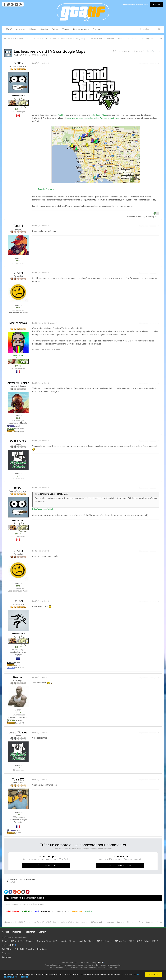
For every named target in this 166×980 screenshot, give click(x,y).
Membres (111, 39)
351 (18, 815)
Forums (96, 29)
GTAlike (18, 273)
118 (18, 712)
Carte (141, 39)
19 (18, 308)
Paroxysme (131, 217)
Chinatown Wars (44, 941)
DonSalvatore (18, 441)
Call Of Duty (7, 949)
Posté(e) (41, 63)
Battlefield (19, 949)
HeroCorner (42, 949)
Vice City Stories (68, 941)
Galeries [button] (44, 29)
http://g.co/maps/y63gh (43, 509)
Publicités (17, 932)
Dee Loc (18, 677)
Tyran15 (18, 226)
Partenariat (30, 932)
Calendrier (121, 39)
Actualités (21, 29)
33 (18, 261)
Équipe (159, 39)
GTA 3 (131, 941)
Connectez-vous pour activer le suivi (129, 51)
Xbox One (31, 949)
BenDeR (21, 55)
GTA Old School (143, 941)
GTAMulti (30, 941)
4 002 (18, 366)
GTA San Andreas (104, 941)
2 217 (18, 647)
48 (18, 418)
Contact (42, 932)
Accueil (5, 932)
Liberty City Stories (86, 941)
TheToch (18, 601)
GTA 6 (13, 941)
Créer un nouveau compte (46, 865)
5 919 (18, 109)
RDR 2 (155, 941)
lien (88, 341)
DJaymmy (142, 217)
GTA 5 (44, 55)
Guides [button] (55, 29)
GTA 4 (56, 941)
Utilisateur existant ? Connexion (134, 5)
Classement (132, 39)
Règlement (150, 39)
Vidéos (66, 29)
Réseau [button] (33, 29)
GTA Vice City (120, 941)
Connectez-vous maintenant (120, 865)
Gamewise (7, 957)
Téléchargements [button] (81, 29)
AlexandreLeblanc (18, 383)
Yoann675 (18, 780)
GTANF (9, 29)
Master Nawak (18, 323)
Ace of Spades (18, 732)
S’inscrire (157, 4)
